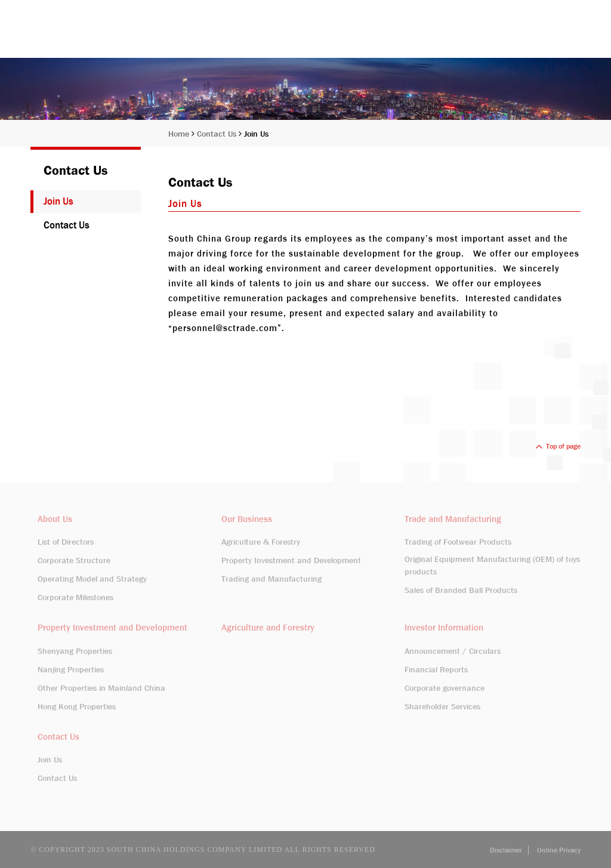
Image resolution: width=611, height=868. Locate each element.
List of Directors (66, 542)
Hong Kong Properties (77, 706)
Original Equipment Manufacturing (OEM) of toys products (492, 565)
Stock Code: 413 (489, 9)
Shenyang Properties (75, 651)
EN (537, 9)
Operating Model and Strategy (92, 579)
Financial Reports (436, 669)
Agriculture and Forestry (268, 628)
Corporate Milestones (75, 597)
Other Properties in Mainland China (101, 688)
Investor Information (475, 37)
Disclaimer (506, 850)
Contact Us (558, 37)
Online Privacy (559, 850)
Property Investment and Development (291, 560)
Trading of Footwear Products (458, 542)
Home (277, 37)
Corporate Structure (74, 560)
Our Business (388, 37)
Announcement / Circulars (453, 651)
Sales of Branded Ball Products (461, 590)
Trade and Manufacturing (453, 519)
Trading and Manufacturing (271, 579)
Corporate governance (445, 688)
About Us (325, 37)
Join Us (256, 134)
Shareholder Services (442, 706)
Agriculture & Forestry (261, 542)
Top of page (558, 446)
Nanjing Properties (71, 669)
